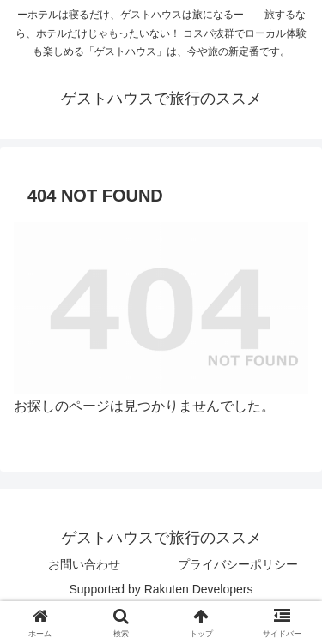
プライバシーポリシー (238, 564)
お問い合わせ (84, 564)
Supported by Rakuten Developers (161, 589)
